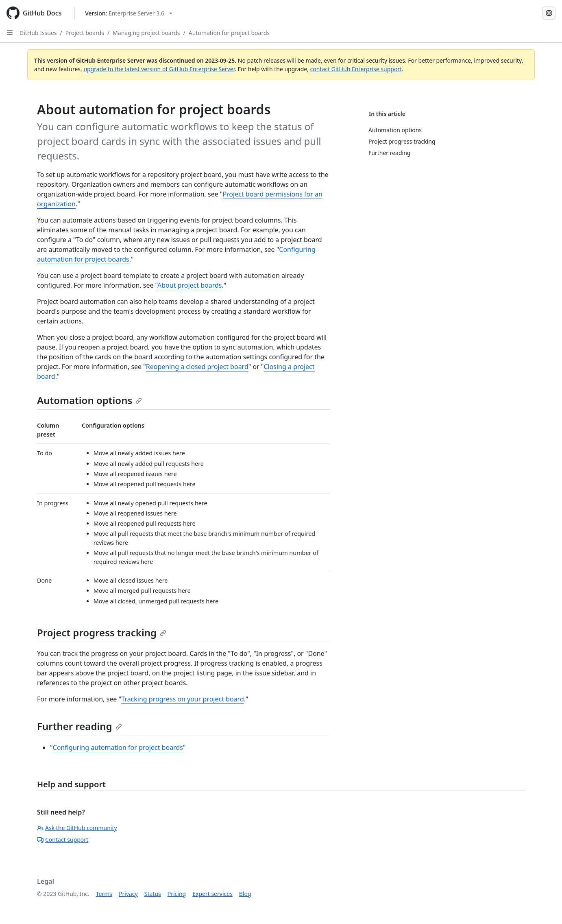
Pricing (177, 894)
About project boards (190, 285)
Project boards (85, 33)
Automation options (89, 400)
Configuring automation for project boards (118, 747)
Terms (104, 894)
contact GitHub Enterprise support (356, 69)
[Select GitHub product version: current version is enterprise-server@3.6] (129, 13)
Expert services (212, 894)
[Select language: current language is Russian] (549, 13)
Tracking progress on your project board (182, 699)
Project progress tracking (102, 632)
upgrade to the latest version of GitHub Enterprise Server (159, 69)
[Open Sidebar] (10, 33)
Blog (245, 894)
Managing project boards (146, 33)
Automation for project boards (229, 33)
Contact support (63, 840)
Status (153, 894)
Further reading (80, 726)
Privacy (128, 894)
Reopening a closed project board (197, 367)
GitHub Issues (38, 33)
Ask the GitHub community (77, 828)
